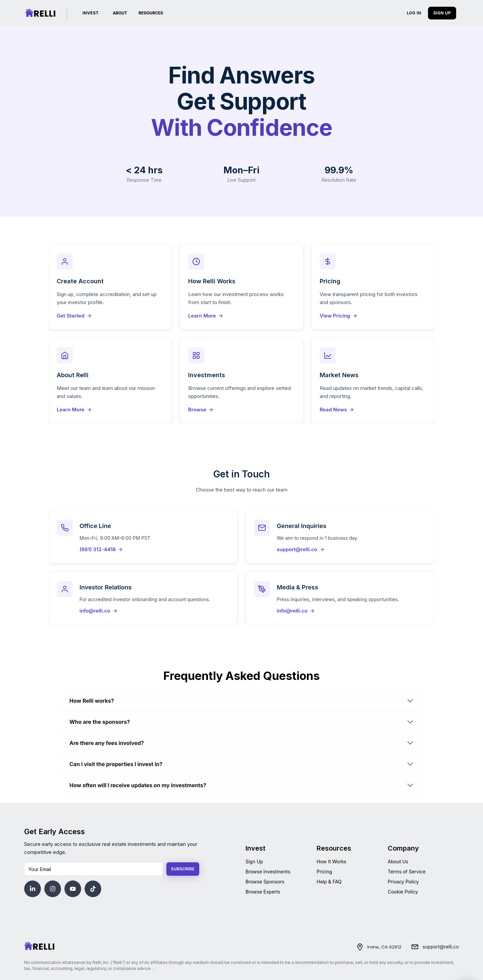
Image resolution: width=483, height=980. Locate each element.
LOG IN (414, 13)
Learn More (206, 316)
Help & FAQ (329, 882)
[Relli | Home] (40, 13)
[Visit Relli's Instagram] (53, 889)
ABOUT (120, 13)
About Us (398, 861)
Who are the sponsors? (100, 722)
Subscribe (183, 869)
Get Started (74, 316)
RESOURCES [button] (151, 13)
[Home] (39, 946)
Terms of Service (407, 872)
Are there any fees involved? (107, 743)
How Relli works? (92, 701)
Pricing (324, 872)
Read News (337, 410)
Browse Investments (268, 872)
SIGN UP (442, 13)
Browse (201, 410)
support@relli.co (441, 947)
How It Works (331, 861)
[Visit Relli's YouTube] (73, 889)
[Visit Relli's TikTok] (93, 889)
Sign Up (254, 861)
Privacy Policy (403, 882)
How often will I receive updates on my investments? (138, 785)
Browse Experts (263, 892)
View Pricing (339, 316)
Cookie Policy (403, 892)
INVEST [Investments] (91, 13)
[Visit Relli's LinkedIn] (33, 889)
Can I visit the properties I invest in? (116, 764)
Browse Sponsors (265, 882)
